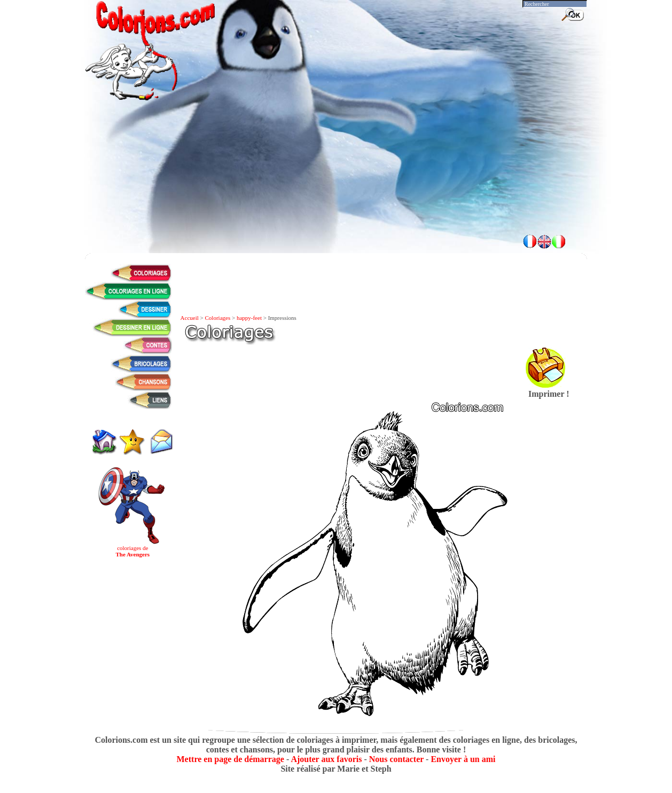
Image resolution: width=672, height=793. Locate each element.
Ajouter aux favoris (326, 759)
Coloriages (218, 318)
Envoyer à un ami (463, 759)
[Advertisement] (336, 198)
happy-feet (249, 318)
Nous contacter (396, 759)
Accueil (190, 318)
